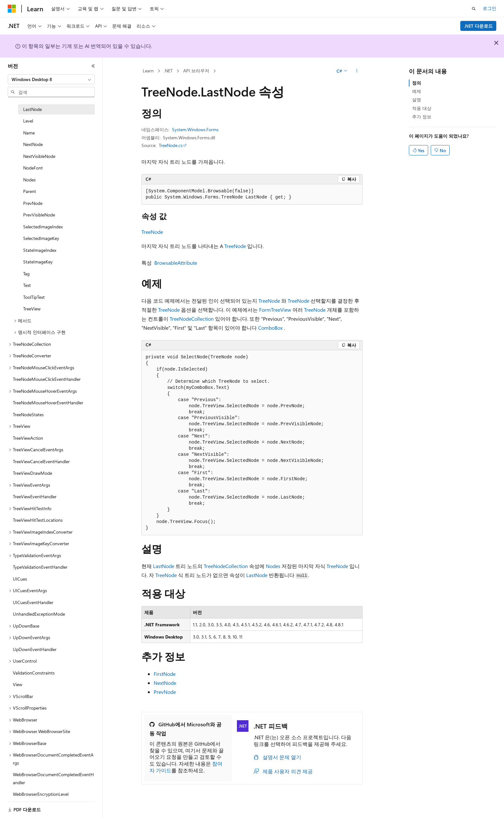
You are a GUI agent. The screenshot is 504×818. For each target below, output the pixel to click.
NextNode (165, 683)
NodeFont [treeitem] (33, 168)
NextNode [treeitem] (33, 144)
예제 (417, 91)
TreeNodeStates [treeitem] (28, 414)
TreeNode (152, 232)
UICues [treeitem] (20, 579)
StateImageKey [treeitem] (38, 262)
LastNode (164, 566)
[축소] (93, 66)
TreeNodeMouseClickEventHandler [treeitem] (47, 379)
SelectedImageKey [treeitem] (41, 238)
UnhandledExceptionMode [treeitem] (39, 614)
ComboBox (270, 328)
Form (265, 310)
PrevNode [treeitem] (33, 203)
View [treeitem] (18, 684)
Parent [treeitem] (30, 191)
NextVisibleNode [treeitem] (39, 156)
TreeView (281, 310)
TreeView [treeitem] (32, 309)
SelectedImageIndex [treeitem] (43, 227)
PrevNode (165, 692)
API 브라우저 (196, 71)
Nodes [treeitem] (29, 180)
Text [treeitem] (27, 285)
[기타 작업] (357, 71)
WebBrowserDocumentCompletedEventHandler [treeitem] (53, 778)
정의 (417, 83)
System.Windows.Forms (195, 129)
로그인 (490, 8)
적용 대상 (422, 108)
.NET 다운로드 (478, 26)
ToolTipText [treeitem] (34, 297)
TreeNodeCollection (192, 319)
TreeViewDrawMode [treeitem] (32, 473)
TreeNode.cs (171, 145)
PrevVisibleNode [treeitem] (39, 215)
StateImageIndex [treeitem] (40, 250)
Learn (148, 71)
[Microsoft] (12, 9)
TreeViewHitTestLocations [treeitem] (38, 520)
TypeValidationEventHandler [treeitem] (40, 567)
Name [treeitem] (29, 133)
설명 (417, 100)
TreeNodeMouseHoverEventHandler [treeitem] (48, 403)
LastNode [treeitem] (32, 109)
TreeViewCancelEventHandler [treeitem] (41, 461)
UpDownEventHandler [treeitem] (35, 649)
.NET (168, 71)
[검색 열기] (474, 9)
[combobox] (51, 79)
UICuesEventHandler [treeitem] (33, 602)
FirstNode (165, 674)
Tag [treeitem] (26, 274)
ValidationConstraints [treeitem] (34, 673)
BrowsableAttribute (176, 263)
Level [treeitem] (28, 121)
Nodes (273, 566)
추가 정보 (422, 117)
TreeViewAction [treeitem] (28, 438)
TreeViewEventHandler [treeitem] (35, 496)
